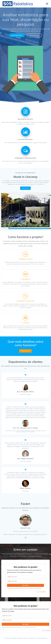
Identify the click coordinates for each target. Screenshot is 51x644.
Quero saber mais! (17, 35)
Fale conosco (25, 188)
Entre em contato (34, 35)
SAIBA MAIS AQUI (25, 351)
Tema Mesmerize (42, 638)
